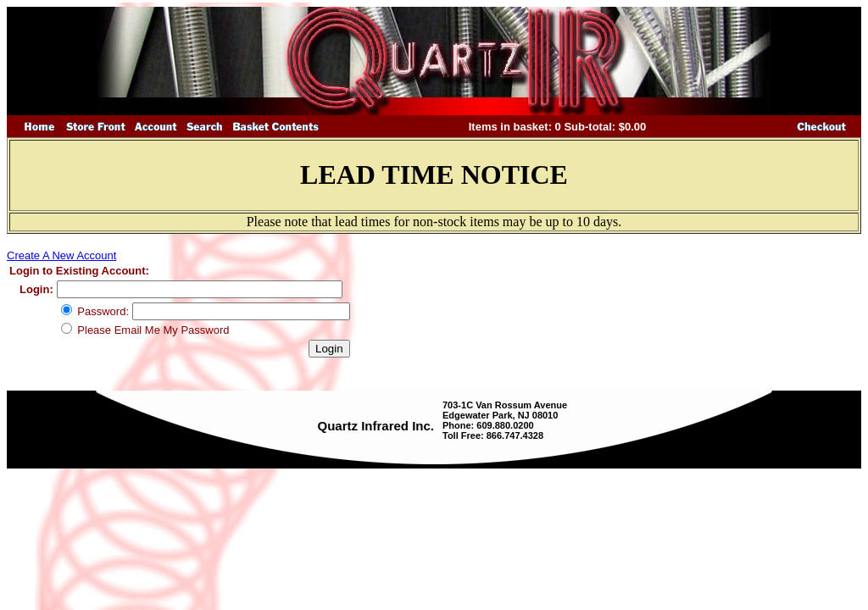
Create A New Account (61, 255)
